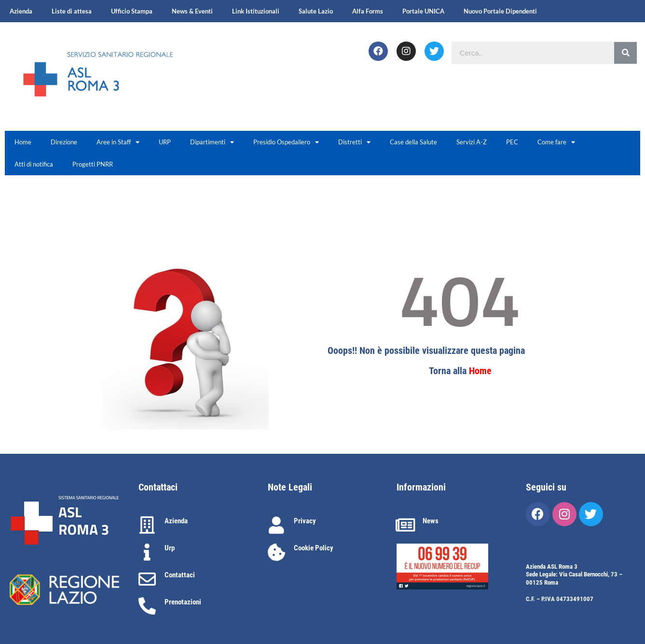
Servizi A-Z (472, 142)
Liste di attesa (72, 11)
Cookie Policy (314, 548)
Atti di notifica (34, 164)
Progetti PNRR (93, 164)
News (431, 521)
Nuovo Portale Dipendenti (500, 11)
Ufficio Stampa (132, 11)
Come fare (556, 142)
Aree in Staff (118, 142)
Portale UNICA (423, 11)
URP (165, 142)
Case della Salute (413, 142)
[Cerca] (625, 53)
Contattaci (180, 575)
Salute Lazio (316, 11)
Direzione (64, 142)
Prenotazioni (183, 602)
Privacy (305, 521)
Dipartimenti (212, 142)
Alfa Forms (368, 11)
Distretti (354, 142)
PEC (512, 142)
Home (23, 142)
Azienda (21, 11)
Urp (170, 548)
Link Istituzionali (256, 11)
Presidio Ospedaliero (286, 142)
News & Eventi (192, 11)
